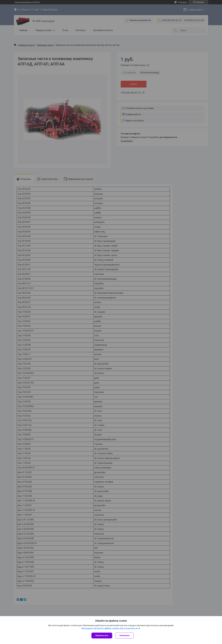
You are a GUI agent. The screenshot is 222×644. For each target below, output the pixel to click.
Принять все (102, 635)
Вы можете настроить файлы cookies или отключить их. (110, 628)
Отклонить (124, 635)
